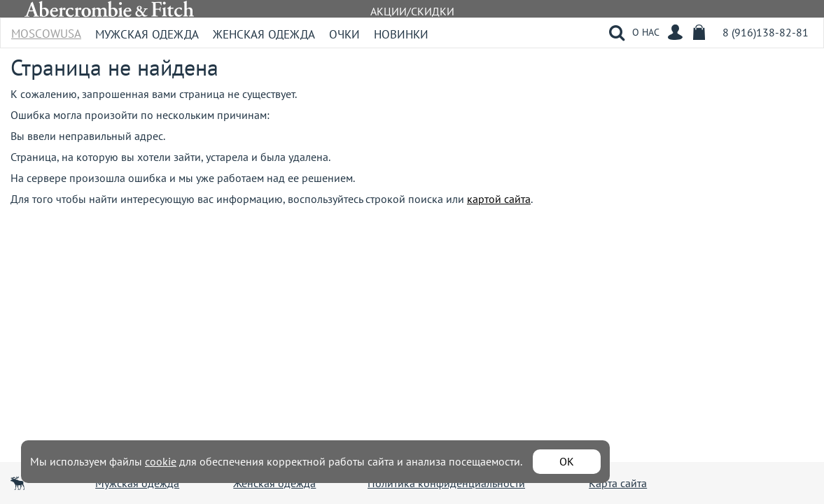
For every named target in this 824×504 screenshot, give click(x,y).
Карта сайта (618, 483)
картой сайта (499, 199)
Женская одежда (264, 34)
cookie (161, 461)
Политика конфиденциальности (446, 483)
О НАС (646, 32)
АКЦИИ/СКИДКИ (412, 11)
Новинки (401, 34)
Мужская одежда (147, 34)
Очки (344, 34)
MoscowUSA (46, 29)
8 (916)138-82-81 (766, 32)
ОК (567, 461)
